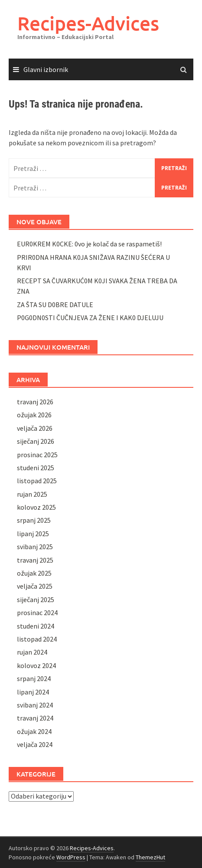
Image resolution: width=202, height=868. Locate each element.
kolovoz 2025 (36, 507)
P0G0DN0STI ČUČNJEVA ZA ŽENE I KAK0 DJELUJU (90, 318)
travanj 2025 (35, 560)
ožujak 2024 (34, 731)
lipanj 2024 (33, 692)
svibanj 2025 (35, 547)
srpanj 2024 (34, 678)
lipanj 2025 (33, 534)
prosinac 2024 (37, 613)
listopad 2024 (37, 639)
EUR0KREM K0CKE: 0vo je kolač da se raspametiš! (89, 244)
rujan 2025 (32, 494)
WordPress (71, 857)
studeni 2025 (36, 468)
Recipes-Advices (88, 23)
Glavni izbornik (46, 69)
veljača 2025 (35, 586)
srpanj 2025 (34, 520)
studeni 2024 (36, 626)
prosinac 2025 (37, 455)
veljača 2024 (35, 744)
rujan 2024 (32, 652)
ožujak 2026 (34, 415)
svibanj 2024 (35, 705)
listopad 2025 (37, 481)
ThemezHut (150, 857)
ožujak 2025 (34, 573)
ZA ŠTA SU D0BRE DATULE (55, 305)
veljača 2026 (35, 428)
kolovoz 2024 (36, 665)
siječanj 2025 (36, 599)
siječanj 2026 (36, 441)
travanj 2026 (35, 402)
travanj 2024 (35, 718)
